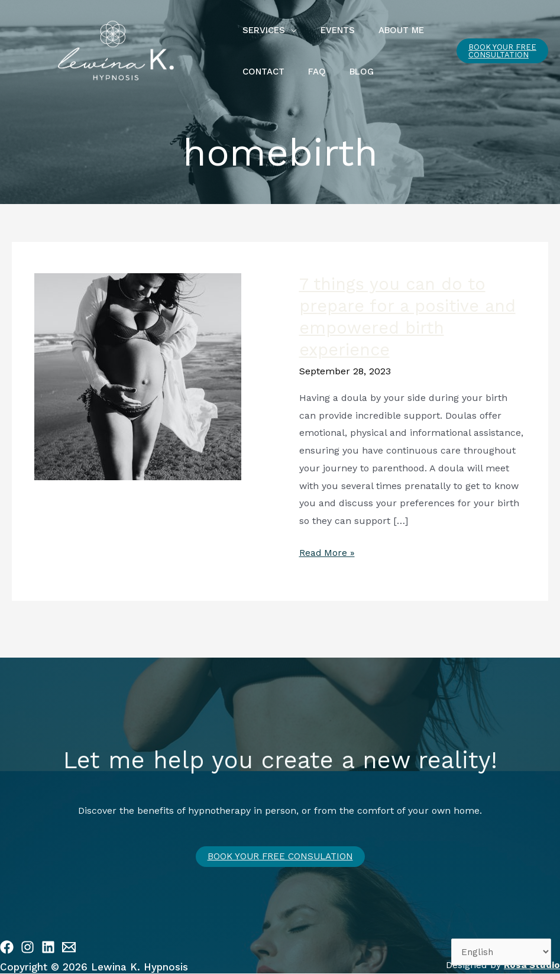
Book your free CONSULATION (280, 857)
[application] (288, 30)
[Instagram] (27, 947)
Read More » (327, 551)
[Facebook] (7, 947)
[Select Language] (499, 951)
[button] (499, 51)
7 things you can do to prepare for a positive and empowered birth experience (412, 316)
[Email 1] (69, 947)
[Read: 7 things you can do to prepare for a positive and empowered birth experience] (138, 376)
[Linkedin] (48, 947)
